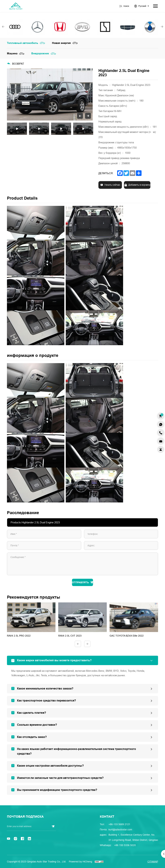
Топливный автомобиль (23, 43)
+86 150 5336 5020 (125, 845)
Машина (12, 54)
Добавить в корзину (139, 185)
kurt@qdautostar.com (120, 830)
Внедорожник (40, 54)
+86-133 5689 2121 (119, 824)
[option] (50, 94)
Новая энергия (61, 43)
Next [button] (91, 95)
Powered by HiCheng (81, 862)
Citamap (153, 862)
